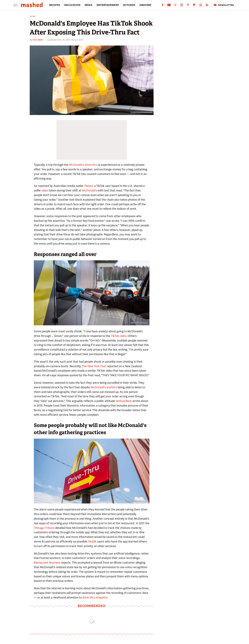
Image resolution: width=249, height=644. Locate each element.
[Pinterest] (188, 6)
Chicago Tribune (44, 528)
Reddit (92, 541)
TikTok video (119, 336)
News (33, 16)
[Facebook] (163, 6)
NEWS (89, 5)
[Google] (201, 6)
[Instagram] (182, 6)
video (45, 190)
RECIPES (55, 5)
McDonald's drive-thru (83, 165)
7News (88, 186)
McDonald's (90, 190)
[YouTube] (169, 6)
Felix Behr (38, 40)
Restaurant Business (47, 563)
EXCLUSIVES (72, 5)
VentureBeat (124, 401)
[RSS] (207, 6)
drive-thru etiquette (95, 597)
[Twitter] (175, 6)
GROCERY (145, 5)
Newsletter (224, 5)
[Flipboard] (194, 6)
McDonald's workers (104, 387)
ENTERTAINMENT (108, 5)
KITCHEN (129, 5)
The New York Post (94, 366)
